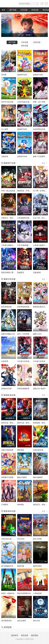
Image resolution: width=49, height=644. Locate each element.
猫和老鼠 (21, 450)
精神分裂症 (37, 566)
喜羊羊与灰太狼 (7, 102)
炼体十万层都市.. (40, 156)
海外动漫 (25, 46)
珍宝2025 (21, 539)
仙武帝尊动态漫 (39, 129)
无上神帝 (5, 129)
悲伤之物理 (21, 621)
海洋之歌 (36, 621)
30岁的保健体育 (23, 389)
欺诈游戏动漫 (6, 307)
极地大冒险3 (22, 477)
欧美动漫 (35, 10)
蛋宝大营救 (37, 539)
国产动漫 (13, 10)
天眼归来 (5, 156)
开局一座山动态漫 (8, 191)
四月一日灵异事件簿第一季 (28, 334)
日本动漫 (24, 10)
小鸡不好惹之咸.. (24, 102)
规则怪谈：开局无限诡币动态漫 (29, 191)
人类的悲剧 (37, 593)
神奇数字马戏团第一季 (10, 477)
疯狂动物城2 (38, 477)
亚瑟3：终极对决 (8, 593)
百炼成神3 (37, 272)
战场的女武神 (6, 389)
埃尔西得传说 (6, 621)
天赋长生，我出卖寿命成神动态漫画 (15, 218)
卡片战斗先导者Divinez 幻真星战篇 (31, 361)
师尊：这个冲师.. (40, 102)
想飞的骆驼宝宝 (7, 566)
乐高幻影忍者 (38, 450)
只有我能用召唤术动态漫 (27, 218)
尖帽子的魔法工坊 (8, 334)
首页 (4, 10)
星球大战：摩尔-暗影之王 (11, 423)
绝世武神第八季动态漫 (10, 272)
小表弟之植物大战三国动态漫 (12, 245)
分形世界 (5, 361)
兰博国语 (5, 505)
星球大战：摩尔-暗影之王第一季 (30, 423)
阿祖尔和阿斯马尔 (24, 593)
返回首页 (15, 635)
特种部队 (21, 505)
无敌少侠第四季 (7, 450)
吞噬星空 (21, 272)
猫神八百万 (37, 334)
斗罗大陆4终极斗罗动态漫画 (28, 245)
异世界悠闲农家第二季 (26, 307)
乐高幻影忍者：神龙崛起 (11, 539)
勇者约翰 (21, 566)
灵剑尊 (4, 75)
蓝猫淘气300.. (23, 75)
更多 (45, 163)
